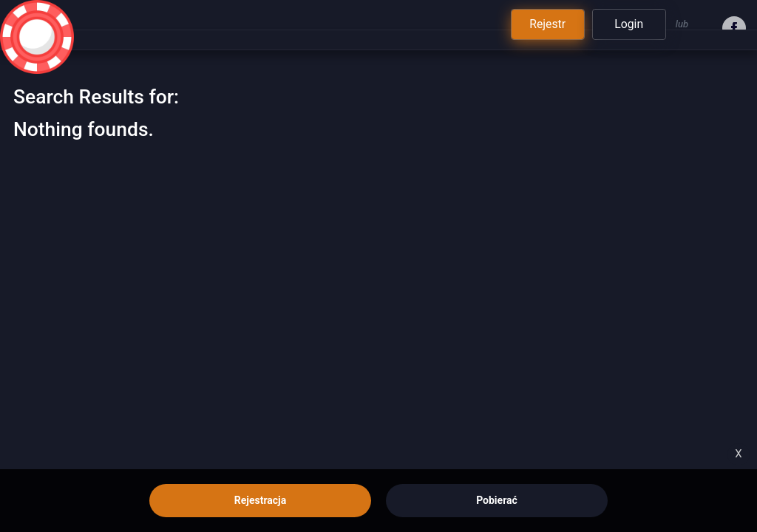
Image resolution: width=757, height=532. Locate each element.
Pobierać (497, 500)
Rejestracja (260, 500)
